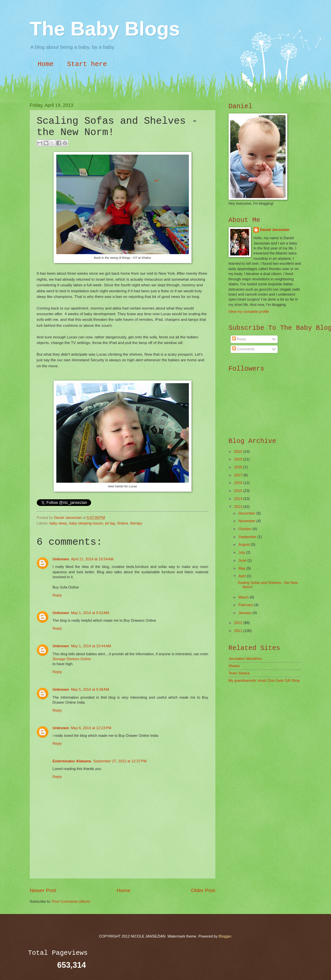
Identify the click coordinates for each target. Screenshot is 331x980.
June (243, 560)
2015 (239, 491)
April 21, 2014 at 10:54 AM (92, 559)
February (246, 605)
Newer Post (43, 890)
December (248, 513)
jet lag (110, 523)
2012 (239, 623)
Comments (243, 349)
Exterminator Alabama (72, 761)
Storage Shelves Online (72, 659)
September (248, 537)
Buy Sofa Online (66, 587)
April (243, 576)
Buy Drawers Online (140, 620)
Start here (87, 64)
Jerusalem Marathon (245, 659)
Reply (57, 595)
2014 (239, 499)
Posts (239, 339)
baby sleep (58, 523)
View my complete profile (249, 312)
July (242, 552)
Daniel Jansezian (68, 518)
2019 (239, 459)
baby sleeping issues (86, 523)
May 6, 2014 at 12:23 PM (91, 728)
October (246, 529)
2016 (239, 483)
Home (46, 64)
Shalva (123, 523)
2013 (239, 507)
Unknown (61, 559)
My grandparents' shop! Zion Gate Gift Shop (264, 680)
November (248, 521)
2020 (239, 452)
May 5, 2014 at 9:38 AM (90, 689)
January (246, 613)
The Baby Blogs (105, 29)
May (243, 568)
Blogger (225, 936)
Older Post (203, 890)
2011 (239, 631)
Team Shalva (239, 673)
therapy (136, 523)
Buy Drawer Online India (138, 735)
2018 (239, 467)
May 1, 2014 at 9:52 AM (90, 613)
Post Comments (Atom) (71, 901)
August (245, 544)
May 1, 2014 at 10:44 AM (91, 646)
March (244, 597)
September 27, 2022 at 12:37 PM (120, 761)
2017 (239, 475)
